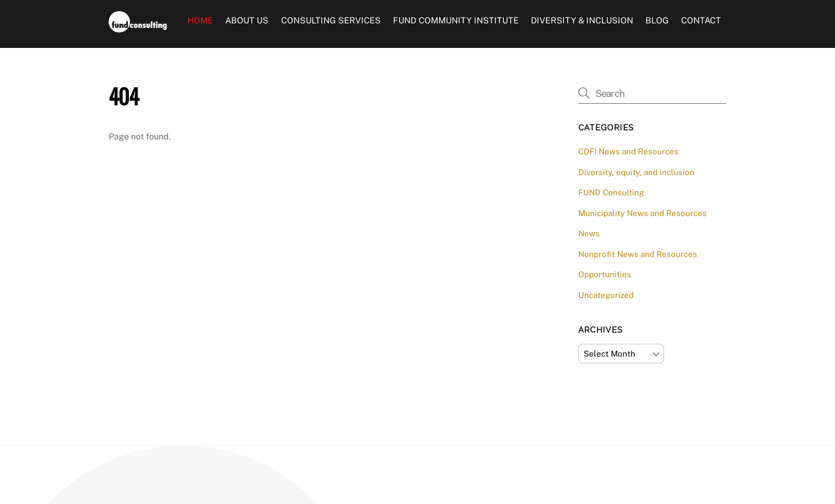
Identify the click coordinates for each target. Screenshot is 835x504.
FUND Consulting (611, 192)
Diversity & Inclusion (582, 20)
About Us (247, 20)
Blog (657, 20)
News (589, 233)
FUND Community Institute (456, 20)
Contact (701, 20)
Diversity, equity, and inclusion (636, 172)
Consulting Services (331, 20)
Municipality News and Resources (642, 213)
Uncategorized (606, 295)
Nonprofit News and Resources (638, 254)
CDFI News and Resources (628, 151)
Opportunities (605, 274)
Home (200, 20)
